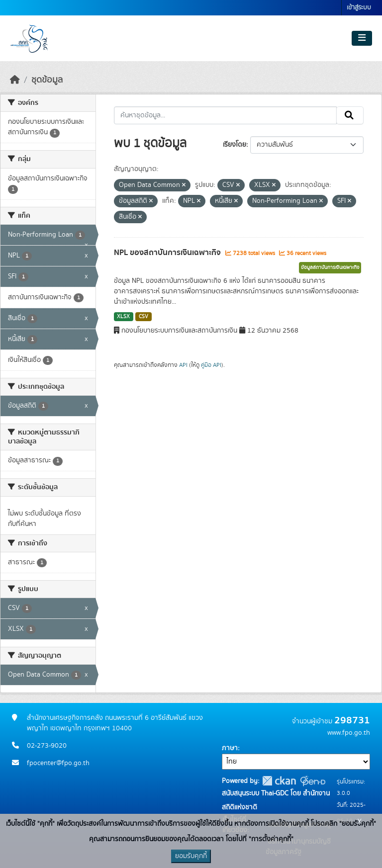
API (183, 365)
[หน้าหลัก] (15, 80)
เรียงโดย (235, 145)
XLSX (123, 317)
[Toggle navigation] (362, 38)
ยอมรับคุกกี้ (191, 856)
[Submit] (350, 115)
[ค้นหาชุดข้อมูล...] (226, 115)
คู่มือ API (211, 365)
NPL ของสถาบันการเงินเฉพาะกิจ (168, 253)
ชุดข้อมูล (47, 80)
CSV (143, 317)
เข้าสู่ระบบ (359, 8)
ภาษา (230, 748)
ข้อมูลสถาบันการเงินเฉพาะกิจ (330, 267)
